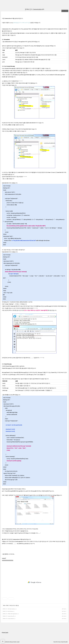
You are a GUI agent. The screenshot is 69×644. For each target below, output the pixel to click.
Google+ (18, 642)
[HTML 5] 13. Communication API (35, 9)
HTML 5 (7, 605)
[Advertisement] (34, 582)
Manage (11, 642)
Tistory (59, 642)
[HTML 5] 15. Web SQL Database (9, 609)
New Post (8, 642)
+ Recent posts (5, 633)
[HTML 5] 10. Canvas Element (8, 619)
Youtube (15, 642)
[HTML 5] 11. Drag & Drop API (8, 616)
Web (4, 605)
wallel (66, 642)
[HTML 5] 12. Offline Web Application (10, 614)
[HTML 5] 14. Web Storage (8, 611)
